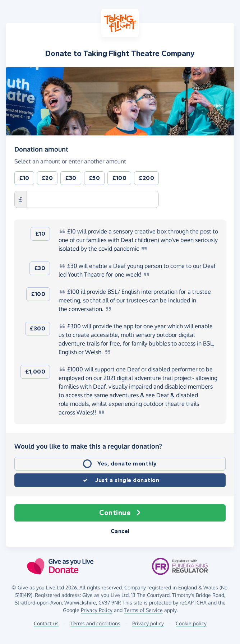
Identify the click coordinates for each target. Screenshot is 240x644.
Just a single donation (127, 480)
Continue (120, 513)
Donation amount (41, 149)
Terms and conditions (95, 623)
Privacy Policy (97, 610)
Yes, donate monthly (127, 464)
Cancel (120, 531)
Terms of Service (143, 610)
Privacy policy (148, 623)
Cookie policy (191, 623)
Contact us (46, 623)
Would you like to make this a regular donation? (88, 446)
